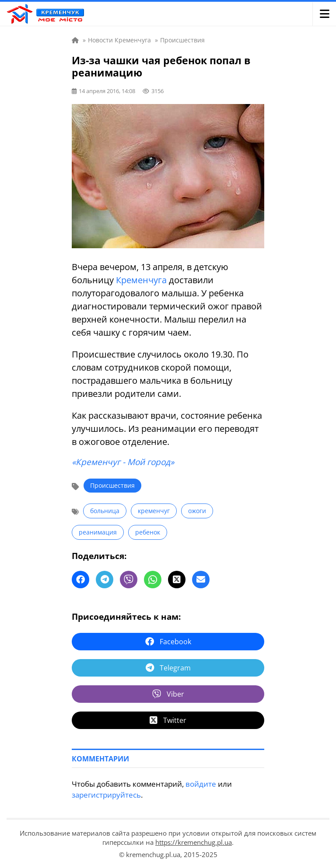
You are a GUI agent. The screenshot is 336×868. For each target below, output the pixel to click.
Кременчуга (141, 280)
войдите (201, 784)
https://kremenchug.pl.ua (194, 842)
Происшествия (112, 485)
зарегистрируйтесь (106, 795)
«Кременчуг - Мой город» (123, 462)
